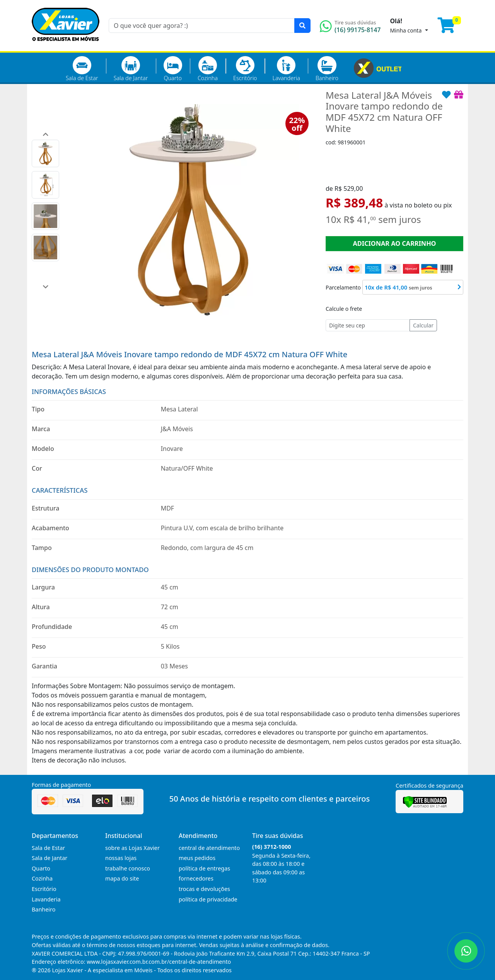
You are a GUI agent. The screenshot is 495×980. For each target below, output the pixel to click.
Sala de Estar (82, 69)
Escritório (245, 69)
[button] (45, 134)
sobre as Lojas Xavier (132, 848)
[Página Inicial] (66, 46)
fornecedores (196, 878)
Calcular (423, 325)
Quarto (173, 69)
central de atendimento (209, 848)
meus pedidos (197, 858)
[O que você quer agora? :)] (202, 26)
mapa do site (122, 878)
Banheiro (327, 69)
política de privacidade (208, 899)
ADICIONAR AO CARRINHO (394, 243)
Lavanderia (286, 69)
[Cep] (368, 325)
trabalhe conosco (128, 868)
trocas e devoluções (204, 889)
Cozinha (208, 69)
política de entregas (204, 868)
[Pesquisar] (302, 26)
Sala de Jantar (131, 69)
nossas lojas (121, 858)
